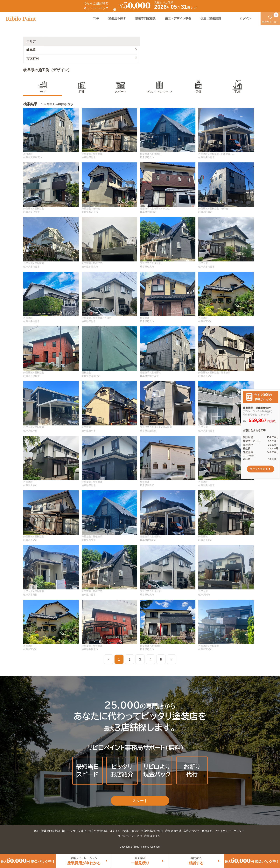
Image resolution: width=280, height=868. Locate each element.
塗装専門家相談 (145, 18)
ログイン (115, 831)
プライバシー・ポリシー (229, 831)
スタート (140, 801)
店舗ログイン (152, 836)
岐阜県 (82, 50)
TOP (96, 18)
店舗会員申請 (173, 831)
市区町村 (82, 58)
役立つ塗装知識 (211, 18)
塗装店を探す (117, 18)
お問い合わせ (130, 831)
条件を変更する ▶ (261, 469)
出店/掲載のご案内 (152, 831)
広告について (192, 831)
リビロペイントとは (130, 836)
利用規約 (207, 831)
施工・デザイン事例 (178, 18)
